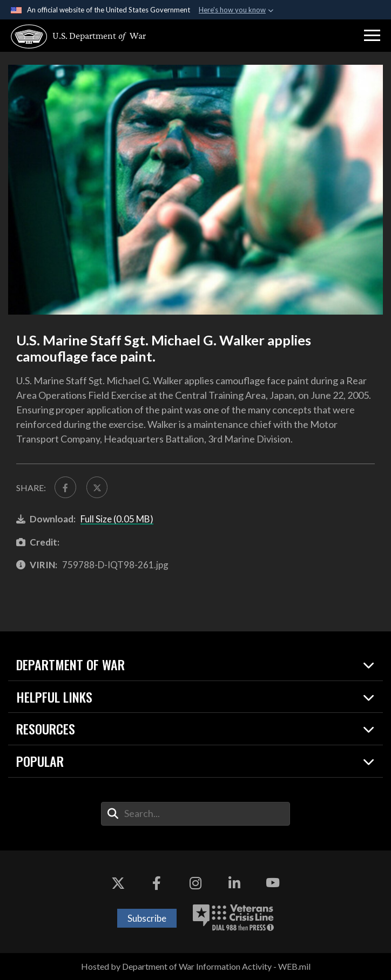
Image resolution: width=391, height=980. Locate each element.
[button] (372, 36)
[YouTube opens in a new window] (273, 883)
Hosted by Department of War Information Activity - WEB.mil (196, 966)
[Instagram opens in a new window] (195, 883)
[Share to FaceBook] (65, 487)
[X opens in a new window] (118, 883)
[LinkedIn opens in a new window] (234, 883)
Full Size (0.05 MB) (117, 519)
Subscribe (147, 918)
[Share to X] (97, 487)
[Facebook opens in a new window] (157, 883)
